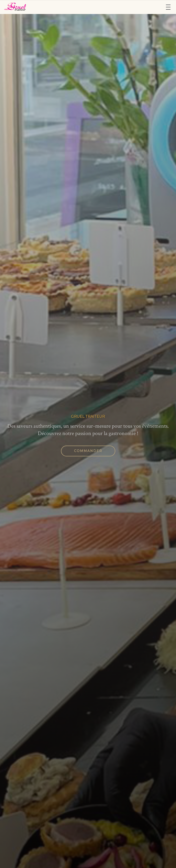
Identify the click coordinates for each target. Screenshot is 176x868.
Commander (88, 451)
